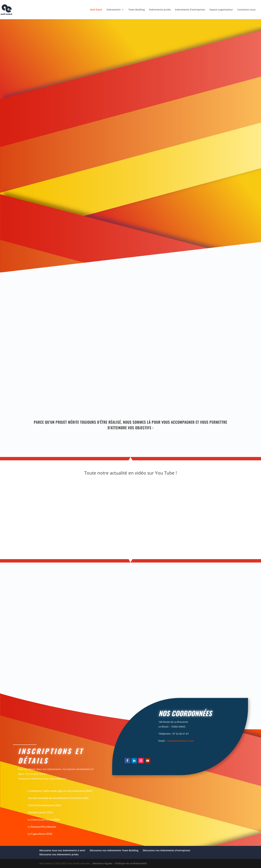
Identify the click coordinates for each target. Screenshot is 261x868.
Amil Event (96, 10)
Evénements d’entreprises (190, 10)
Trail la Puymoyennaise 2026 (44, 805)
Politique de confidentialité (131, 863)
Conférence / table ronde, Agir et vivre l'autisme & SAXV (60, 791)
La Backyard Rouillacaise (42, 827)
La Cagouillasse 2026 (40, 834)
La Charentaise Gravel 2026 (44, 819)
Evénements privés (160, 10)
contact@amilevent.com (180, 741)
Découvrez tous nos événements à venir (62, 850)
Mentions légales (103, 863)
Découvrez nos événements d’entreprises (166, 850)
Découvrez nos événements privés (59, 854)
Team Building (137, 10)
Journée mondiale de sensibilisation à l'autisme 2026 (58, 798)
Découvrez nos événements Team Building (114, 850)
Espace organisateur (221, 10)
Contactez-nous (246, 10)
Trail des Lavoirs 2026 (40, 812)
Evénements (114, 10)
